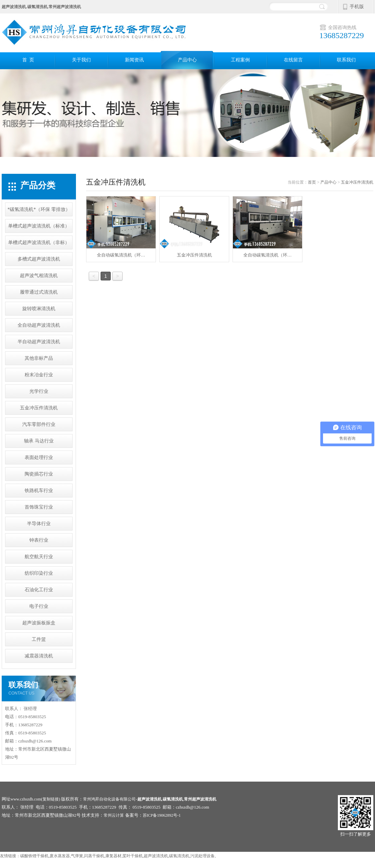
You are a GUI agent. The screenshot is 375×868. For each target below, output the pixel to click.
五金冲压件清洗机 (39, 408)
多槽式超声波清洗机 (39, 259)
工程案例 (240, 60)
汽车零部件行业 (39, 424)
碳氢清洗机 (179, 856)
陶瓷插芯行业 (39, 474)
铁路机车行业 (39, 491)
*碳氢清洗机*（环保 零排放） (39, 209)
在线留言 (293, 60)
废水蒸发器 (60, 856)
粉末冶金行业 (39, 375)
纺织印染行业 (39, 573)
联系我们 (346, 60)
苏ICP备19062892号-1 (162, 815)
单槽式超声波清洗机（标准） (39, 226)
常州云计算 (114, 815)
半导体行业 (39, 524)
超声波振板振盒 (39, 623)
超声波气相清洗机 (39, 276)
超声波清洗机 (156, 856)
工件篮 (39, 639)
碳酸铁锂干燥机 (34, 856)
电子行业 (39, 606)
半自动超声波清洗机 (39, 342)
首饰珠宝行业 (39, 507)
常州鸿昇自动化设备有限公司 (109, 799)
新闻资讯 (134, 60)
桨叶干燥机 (133, 856)
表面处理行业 (39, 457)
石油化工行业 (39, 590)
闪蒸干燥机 (94, 856)
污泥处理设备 (203, 856)
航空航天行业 (39, 557)
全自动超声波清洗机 (39, 325)
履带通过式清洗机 (39, 292)
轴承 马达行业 (39, 441)
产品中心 (187, 60)
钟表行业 (39, 540)
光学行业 (39, 391)
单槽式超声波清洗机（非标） (39, 242)
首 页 (28, 60)
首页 (312, 182)
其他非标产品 (39, 358)
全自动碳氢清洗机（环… (121, 227)
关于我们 (81, 60)
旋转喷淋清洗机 (39, 309)
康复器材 (113, 856)
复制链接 (51, 799)
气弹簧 (77, 856)
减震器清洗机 (39, 656)
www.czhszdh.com (26, 799)
